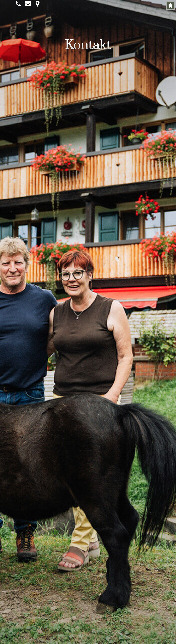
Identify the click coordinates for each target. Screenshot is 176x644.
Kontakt (88, 45)
